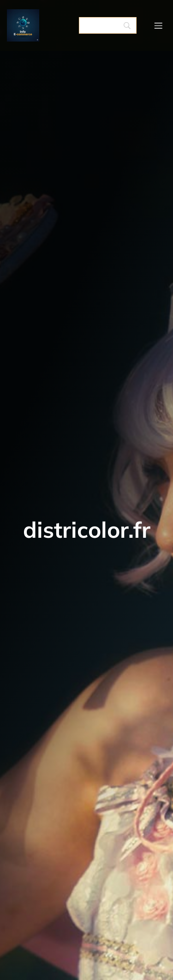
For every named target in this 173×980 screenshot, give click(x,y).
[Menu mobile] (158, 25)
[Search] (108, 25)
